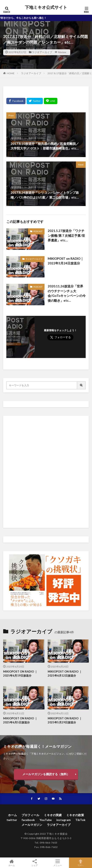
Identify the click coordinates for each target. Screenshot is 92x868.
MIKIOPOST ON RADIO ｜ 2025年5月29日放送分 (65, 720)
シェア (34, 863)
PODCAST (38, 231)
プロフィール (30, 815)
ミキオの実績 (53, 815)
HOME (11, 73)
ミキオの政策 (75, 815)
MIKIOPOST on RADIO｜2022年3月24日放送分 (66, 261)
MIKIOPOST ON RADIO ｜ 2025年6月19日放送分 (20, 674)
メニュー (57, 863)
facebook (28, 820)
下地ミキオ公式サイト (46, 7)
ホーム (12, 815)
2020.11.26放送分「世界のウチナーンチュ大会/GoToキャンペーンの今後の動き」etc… (67, 293)
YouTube (46, 820)
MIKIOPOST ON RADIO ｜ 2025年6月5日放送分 (20, 720)
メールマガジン (32, 825)
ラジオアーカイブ (42, 52)
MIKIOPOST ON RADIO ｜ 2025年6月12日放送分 (65, 674)
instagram (64, 820)
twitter (12, 820)
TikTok (80, 820)
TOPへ (80, 863)
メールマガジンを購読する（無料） (46, 774)
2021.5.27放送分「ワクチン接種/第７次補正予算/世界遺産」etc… (66, 235)
